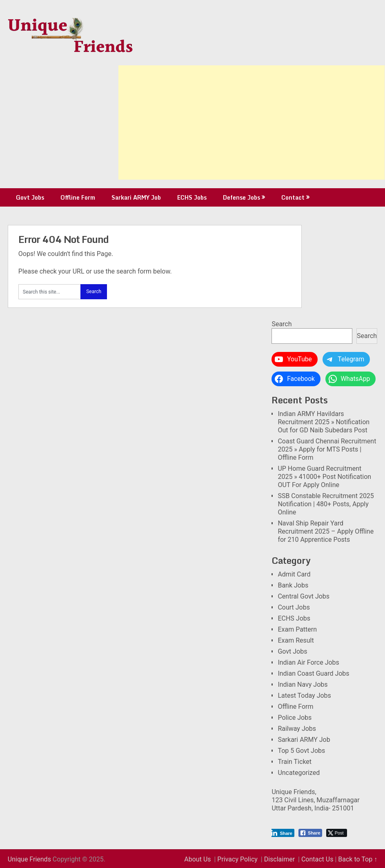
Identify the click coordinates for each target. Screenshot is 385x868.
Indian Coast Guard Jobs (313, 673)
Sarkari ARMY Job (136, 197)
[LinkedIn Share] (282, 833)
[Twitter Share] (337, 833)
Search (282, 324)
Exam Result (296, 640)
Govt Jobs (30, 197)
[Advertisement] (251, 122)
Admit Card (294, 574)
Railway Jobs (297, 729)
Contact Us (317, 859)
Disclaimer (279, 859)
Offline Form (78, 197)
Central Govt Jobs (304, 596)
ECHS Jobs (192, 197)
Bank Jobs (293, 585)
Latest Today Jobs (304, 696)
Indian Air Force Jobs (308, 662)
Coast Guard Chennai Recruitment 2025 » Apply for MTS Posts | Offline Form (327, 449)
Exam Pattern (297, 629)
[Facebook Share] (310, 833)
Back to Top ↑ (358, 859)
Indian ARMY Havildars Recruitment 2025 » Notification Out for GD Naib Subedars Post (324, 422)
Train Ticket (295, 762)
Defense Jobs (241, 197)
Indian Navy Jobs (303, 684)
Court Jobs (294, 607)
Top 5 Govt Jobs (301, 751)
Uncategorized (299, 773)
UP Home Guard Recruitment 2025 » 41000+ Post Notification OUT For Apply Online (324, 477)
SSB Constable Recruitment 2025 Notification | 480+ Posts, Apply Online (326, 504)
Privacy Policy (237, 859)
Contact (293, 197)
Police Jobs (295, 718)
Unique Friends (29, 859)
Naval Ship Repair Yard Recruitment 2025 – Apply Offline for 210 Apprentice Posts (326, 531)
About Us (197, 859)
